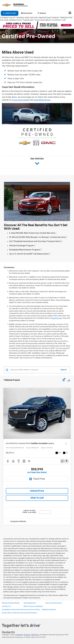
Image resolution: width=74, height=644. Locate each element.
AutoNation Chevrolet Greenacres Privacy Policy (21, 610)
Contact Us (6, 606)
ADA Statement (30, 603)
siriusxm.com (57, 318)
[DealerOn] (8, 632)
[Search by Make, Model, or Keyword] (34, 370)
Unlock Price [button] (37, 491)
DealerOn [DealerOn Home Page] (20, 635)
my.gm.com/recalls (20, 100)
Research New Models (11, 603)
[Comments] (62, 461)
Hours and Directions (54, 603)
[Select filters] (64, 380)
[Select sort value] (68, 380)
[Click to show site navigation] (70, 13)
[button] (10, 13)
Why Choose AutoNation (33, 606)
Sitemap (27, 635)
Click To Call (37, 498)
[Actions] (66, 444)
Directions (27, 13)
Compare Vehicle (18, 521)
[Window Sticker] (66, 461)
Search (64, 370)
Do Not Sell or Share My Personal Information (19, 613)
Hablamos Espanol (49, 610)
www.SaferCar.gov (42, 100)
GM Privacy (35, 635)
